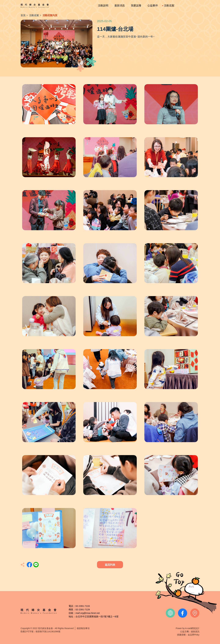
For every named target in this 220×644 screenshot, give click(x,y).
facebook (183, 613)
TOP (186, 593)
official (170, 613)
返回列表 (110, 565)
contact (195, 613)
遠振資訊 (195, 631)
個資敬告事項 (83, 628)
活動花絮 (34, 15)
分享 (29, 565)
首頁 (23, 15)
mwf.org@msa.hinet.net (88, 613)
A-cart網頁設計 (192, 628)
